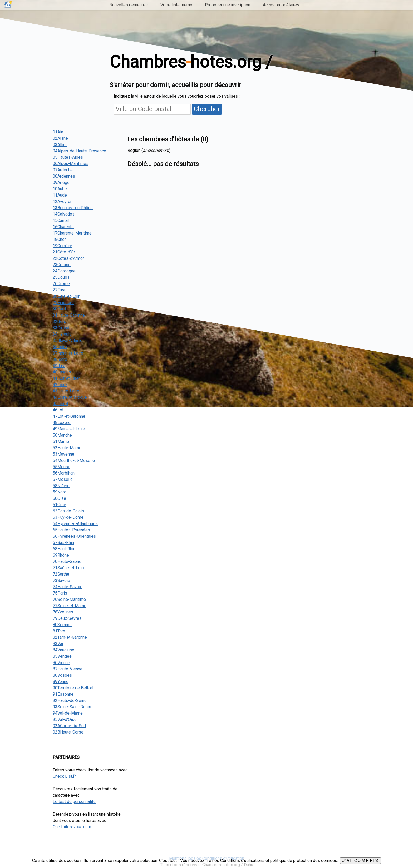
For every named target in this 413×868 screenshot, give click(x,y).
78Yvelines (63, 612)
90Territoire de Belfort (73, 688)
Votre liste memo (176, 5)
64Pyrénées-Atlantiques (75, 524)
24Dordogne (64, 271)
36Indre (60, 347)
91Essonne (63, 694)
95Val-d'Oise (65, 719)
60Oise (59, 498)
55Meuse (62, 467)
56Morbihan (64, 473)
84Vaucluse (63, 650)
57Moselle (63, 479)
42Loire (60, 385)
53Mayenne (63, 454)
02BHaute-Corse (68, 732)
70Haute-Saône (67, 562)
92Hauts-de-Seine (70, 700)
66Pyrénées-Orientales (74, 536)
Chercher (207, 109)
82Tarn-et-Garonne (70, 637)
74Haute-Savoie (68, 587)
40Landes (62, 372)
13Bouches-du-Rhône (73, 208)
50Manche (62, 435)
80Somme (62, 625)
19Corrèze (62, 246)
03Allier (60, 145)
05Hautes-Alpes (68, 157)
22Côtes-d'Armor (68, 258)
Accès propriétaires (281, 5)
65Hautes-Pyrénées (71, 530)
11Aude (60, 195)
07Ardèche (63, 170)
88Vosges (62, 675)
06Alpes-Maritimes (71, 164)
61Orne (59, 505)
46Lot (58, 410)
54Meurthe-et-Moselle (74, 460)
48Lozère (62, 423)
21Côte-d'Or (64, 252)
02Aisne (60, 138)
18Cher (59, 239)
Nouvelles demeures (129, 5)
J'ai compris (360, 860)
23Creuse (62, 265)
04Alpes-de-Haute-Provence (79, 151)
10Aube (60, 189)
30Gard (59, 309)
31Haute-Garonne (69, 315)
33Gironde (62, 328)
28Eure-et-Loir (66, 296)
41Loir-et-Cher (66, 378)
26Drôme (61, 284)
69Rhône (61, 555)
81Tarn (59, 631)
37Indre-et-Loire (68, 353)
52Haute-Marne (67, 448)
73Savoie (61, 580)
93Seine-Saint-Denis (72, 707)
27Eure (59, 290)
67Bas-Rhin (63, 543)
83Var (58, 644)
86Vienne (61, 663)
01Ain (58, 132)
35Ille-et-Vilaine (68, 340)
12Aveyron (63, 201)
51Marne (61, 442)
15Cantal (61, 220)
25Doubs (61, 277)
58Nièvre (61, 486)
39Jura (59, 366)
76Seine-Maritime (69, 599)
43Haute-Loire (66, 391)
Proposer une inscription (228, 5)
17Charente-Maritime (72, 233)
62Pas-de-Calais (68, 511)
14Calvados (64, 214)
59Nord (60, 492)
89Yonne (61, 682)
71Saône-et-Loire (69, 568)
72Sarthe (61, 574)
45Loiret (60, 404)
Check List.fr (64, 776)
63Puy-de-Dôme (68, 517)
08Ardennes (64, 176)
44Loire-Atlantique (70, 397)
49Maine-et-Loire (69, 429)
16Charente (63, 227)
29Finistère (63, 303)
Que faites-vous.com (72, 827)
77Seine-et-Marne (70, 606)
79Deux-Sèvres (67, 618)
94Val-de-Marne (68, 713)
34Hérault (62, 334)
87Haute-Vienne (68, 669)
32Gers (59, 321)
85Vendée (62, 656)
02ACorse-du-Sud (69, 726)
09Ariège (61, 183)
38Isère (60, 359)
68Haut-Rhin (64, 549)
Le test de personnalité (74, 802)
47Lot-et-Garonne (69, 416)
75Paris (60, 593)
